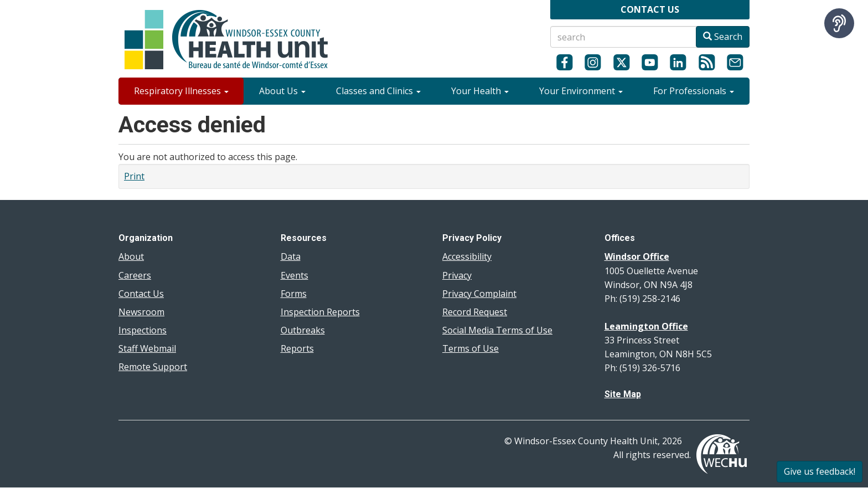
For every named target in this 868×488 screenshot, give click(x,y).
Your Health (480, 91)
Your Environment (581, 91)
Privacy (457, 275)
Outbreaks (303, 330)
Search (723, 37)
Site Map (623, 394)
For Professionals (694, 91)
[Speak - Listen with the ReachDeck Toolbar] (839, 23)
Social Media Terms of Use (497, 330)
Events (294, 275)
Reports (297, 348)
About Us (282, 91)
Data (291, 256)
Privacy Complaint (479, 294)
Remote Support (153, 367)
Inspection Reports (320, 312)
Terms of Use (471, 348)
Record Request (475, 312)
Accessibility (467, 256)
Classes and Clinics (378, 91)
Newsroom (141, 312)
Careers (135, 275)
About (131, 256)
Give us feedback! (820, 471)
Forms (294, 294)
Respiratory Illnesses (181, 91)
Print (134, 176)
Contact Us (141, 294)
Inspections (143, 330)
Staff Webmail (147, 348)
